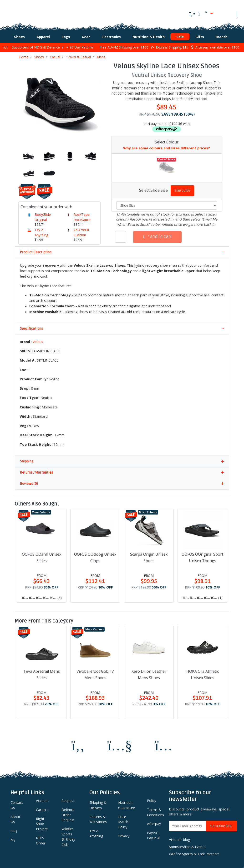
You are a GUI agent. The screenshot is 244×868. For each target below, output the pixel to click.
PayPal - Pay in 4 (153, 835)
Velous (38, 342)
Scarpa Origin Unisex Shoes (149, 557)
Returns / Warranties (36, 473)
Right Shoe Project (42, 824)
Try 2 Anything (96, 833)
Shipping (27, 461)
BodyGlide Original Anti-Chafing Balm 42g (43, 225)
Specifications (31, 329)
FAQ (14, 831)
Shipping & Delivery (98, 805)
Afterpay (154, 824)
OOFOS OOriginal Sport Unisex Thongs (202, 557)
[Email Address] (188, 826)
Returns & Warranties (98, 819)
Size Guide (182, 191)
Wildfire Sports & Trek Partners (194, 854)
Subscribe (221, 826)
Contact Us (17, 805)
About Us (15, 819)
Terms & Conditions (155, 812)
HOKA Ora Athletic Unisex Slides (203, 674)
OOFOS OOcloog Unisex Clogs (95, 557)
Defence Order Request (68, 815)
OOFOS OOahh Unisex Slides (42, 557)
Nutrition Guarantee (127, 805)
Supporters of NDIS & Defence (36, 47)
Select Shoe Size (153, 190)
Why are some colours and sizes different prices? (167, 148)
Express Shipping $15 (169, 47)
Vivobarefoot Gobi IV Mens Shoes (95, 674)
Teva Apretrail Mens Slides (42, 674)
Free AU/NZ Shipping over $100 (122, 47)
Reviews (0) (29, 484)
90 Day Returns (78, 47)
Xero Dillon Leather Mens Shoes (149, 674)
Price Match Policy (123, 822)
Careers (42, 809)
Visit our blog (180, 839)
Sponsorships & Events (187, 847)
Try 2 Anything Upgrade (42, 235)
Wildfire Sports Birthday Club (68, 836)
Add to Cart (158, 237)
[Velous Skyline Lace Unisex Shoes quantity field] (120, 237)
